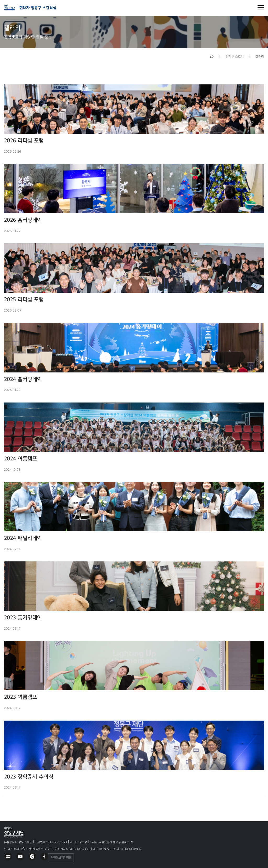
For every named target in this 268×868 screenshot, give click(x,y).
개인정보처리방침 (61, 858)
